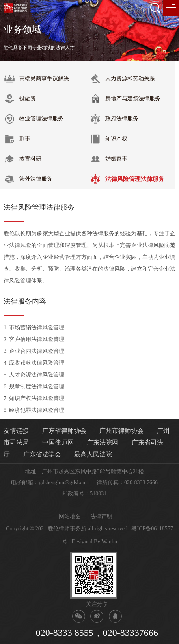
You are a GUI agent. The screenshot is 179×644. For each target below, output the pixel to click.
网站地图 (70, 516)
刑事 (17, 139)
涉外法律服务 (28, 179)
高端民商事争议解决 (36, 79)
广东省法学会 (42, 454)
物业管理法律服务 (34, 119)
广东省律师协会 (64, 431)
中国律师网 (58, 442)
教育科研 (22, 159)
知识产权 (108, 139)
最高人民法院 (93, 454)
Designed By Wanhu (94, 542)
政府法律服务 (114, 119)
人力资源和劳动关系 (122, 79)
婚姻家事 (108, 159)
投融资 (20, 99)
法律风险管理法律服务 (127, 179)
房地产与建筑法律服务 (125, 99)
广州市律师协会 (121, 431)
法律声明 (101, 516)
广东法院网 (103, 442)
